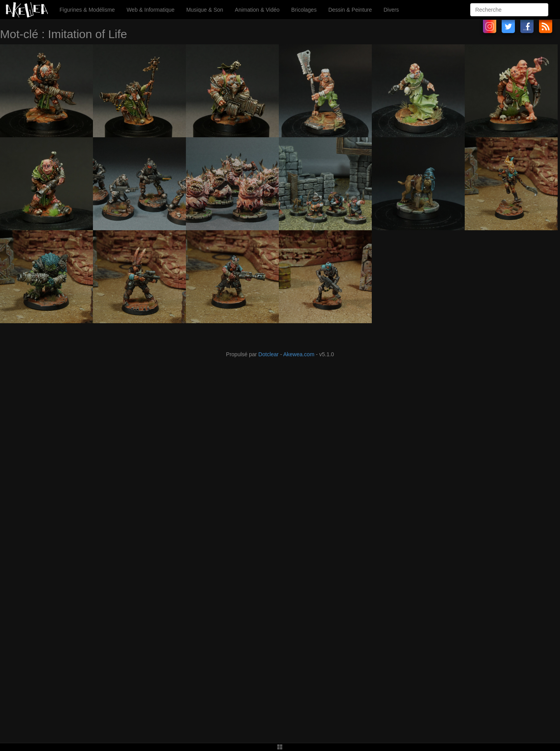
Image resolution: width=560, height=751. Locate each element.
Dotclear (268, 354)
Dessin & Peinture (350, 10)
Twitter (508, 26)
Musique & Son (205, 10)
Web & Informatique (150, 10)
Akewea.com (299, 354)
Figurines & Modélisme (87, 10)
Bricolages (304, 10)
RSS (546, 26)
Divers (391, 10)
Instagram (490, 26)
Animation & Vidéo (257, 10)
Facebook (527, 26)
